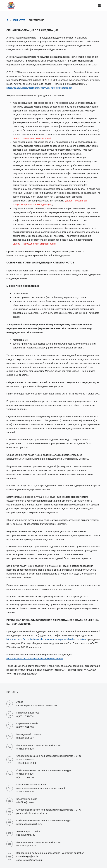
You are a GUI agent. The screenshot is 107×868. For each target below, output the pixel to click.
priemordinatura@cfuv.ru (29, 824)
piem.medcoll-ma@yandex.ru (32, 813)
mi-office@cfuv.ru (25, 802)
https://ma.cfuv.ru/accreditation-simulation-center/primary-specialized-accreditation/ (50, 639)
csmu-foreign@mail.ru (28, 856)
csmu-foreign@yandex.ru (29, 860)
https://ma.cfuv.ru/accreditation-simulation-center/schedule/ (37, 658)
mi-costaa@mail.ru (26, 846)
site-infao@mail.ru (26, 835)
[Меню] (99, 5)
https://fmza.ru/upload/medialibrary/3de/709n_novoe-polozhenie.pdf (42, 88)
